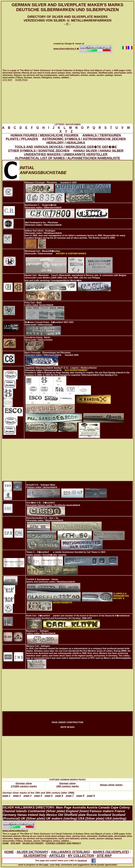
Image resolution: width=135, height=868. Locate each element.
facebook (87, 861)
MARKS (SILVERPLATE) (111, 852)
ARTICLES (57, 856)
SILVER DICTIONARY (32, 852)
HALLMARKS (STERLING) (71, 852)
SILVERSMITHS (35, 856)
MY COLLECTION (81, 856)
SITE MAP (104, 856)
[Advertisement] (25, 48)
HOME (9, 852)
